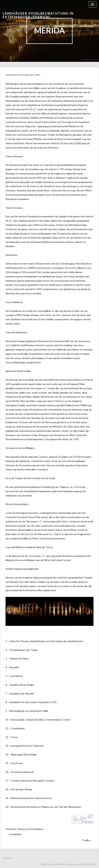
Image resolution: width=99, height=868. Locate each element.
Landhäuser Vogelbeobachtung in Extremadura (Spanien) (38, 15)
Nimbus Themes (66, 864)
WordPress (91, 864)
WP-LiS (18, 75)
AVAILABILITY (41, 26)
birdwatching (64, 26)
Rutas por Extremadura (30, 829)
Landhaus (87, 26)
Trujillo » (87, 840)
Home (24, 26)
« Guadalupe (15, 834)
